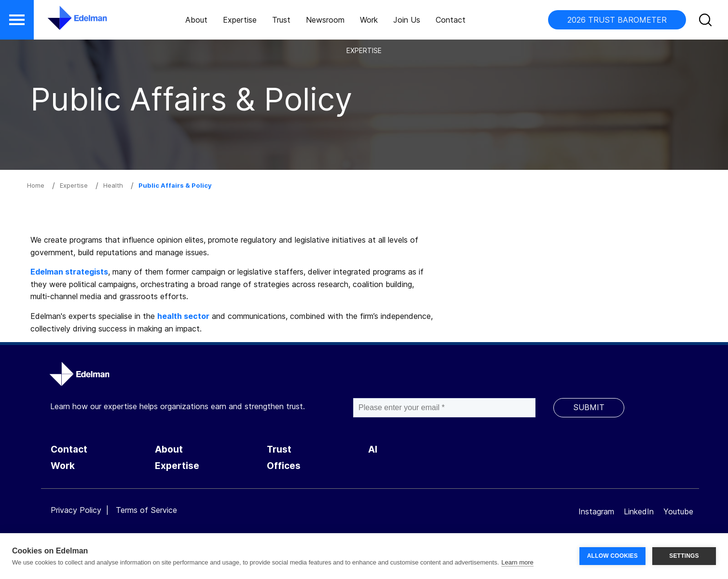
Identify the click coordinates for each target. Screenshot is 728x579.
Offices (284, 466)
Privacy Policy (76, 510)
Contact (451, 20)
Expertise (240, 20)
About (196, 20)
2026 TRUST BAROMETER (617, 20)
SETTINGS (684, 556)
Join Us (407, 20)
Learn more (517, 562)
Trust (281, 20)
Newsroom (325, 20)
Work (369, 20)
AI (373, 449)
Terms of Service (146, 510)
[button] (17, 20)
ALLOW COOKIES (612, 556)
